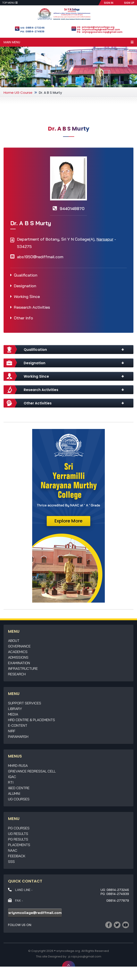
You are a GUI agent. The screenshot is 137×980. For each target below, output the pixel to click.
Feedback (17, 856)
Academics (18, 652)
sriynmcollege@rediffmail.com (35, 913)
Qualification (26, 275)
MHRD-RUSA (18, 766)
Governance (19, 646)
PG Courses (19, 828)
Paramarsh (18, 737)
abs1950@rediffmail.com (40, 257)
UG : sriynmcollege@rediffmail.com (98, 30)
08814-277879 (118, 901)
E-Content (18, 725)
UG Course (23, 93)
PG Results (18, 839)
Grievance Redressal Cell (32, 771)
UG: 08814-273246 (32, 28)
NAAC (13, 850)
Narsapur (105, 239)
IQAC (12, 777)
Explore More (68, 521)
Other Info (23, 318)
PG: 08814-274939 (32, 31)
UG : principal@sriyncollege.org (96, 27)
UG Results (18, 834)
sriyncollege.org (68, 951)
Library (15, 709)
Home (9, 93)
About (14, 641)
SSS (11, 861)
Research (17, 674)
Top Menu (10, 3)
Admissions (18, 657)
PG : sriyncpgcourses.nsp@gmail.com (100, 32)
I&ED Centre (19, 788)
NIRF (12, 731)
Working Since (27, 296)
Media (13, 714)
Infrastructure (23, 668)
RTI (11, 782)
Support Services (25, 703)
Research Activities (32, 307)
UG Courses (19, 799)
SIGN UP (129, 3)
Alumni (14, 793)
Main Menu (68, 42)
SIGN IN (109, 3)
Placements (19, 845)
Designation (25, 286)
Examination (19, 663)
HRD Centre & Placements (32, 720)
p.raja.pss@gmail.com (85, 956)
